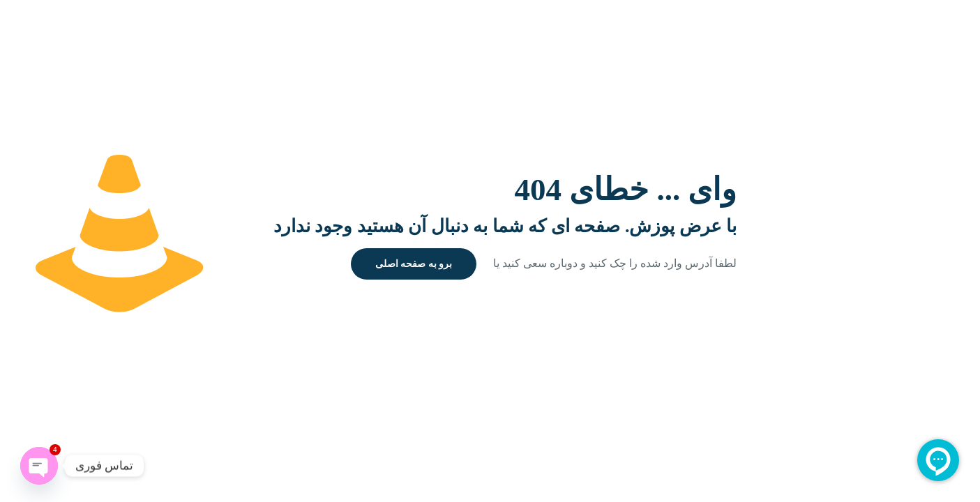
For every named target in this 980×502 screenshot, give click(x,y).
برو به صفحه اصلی (414, 264)
